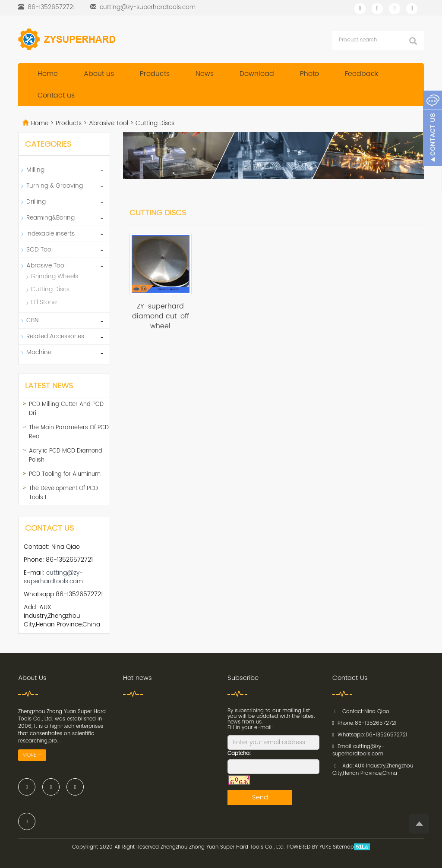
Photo (309, 74)
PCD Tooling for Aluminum (65, 474)
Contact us (56, 95)
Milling (35, 170)
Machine (39, 352)
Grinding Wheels (54, 276)
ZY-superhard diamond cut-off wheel (161, 316)
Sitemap (343, 847)
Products (155, 74)
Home (48, 74)
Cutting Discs (154, 123)
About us (99, 74)
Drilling (36, 202)
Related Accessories (55, 336)
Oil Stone (44, 302)
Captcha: (239, 753)
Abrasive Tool (109, 123)
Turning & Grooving (55, 186)
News (205, 74)
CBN (32, 320)
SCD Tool (39, 250)
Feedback (362, 74)
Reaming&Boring (51, 218)
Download (257, 74)
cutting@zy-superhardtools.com (148, 7)
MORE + (32, 755)
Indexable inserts (51, 234)
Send (260, 797)
